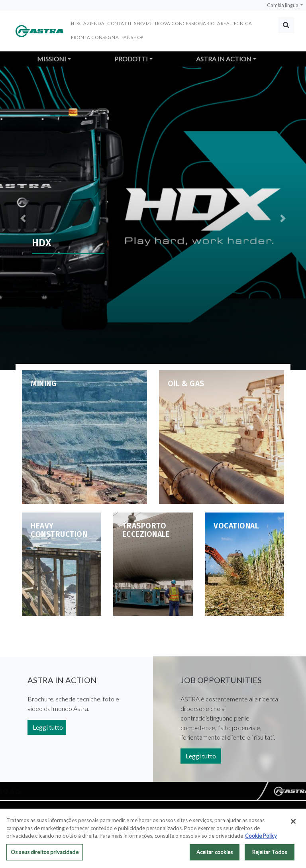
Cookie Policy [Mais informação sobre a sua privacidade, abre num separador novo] (261, 837)
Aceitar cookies (215, 854)
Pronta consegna (95, 37)
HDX (76, 23)
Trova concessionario (184, 23)
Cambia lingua (283, 5)
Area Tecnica (234, 23)
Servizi (143, 23)
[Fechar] (293, 823)
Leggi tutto (48, 727)
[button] (23, 218)
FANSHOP (132, 37)
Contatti (119, 23)
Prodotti (131, 59)
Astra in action (224, 59)
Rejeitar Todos (270, 854)
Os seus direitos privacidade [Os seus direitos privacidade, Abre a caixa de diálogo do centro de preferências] (45, 854)
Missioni (52, 59)
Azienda (94, 23)
